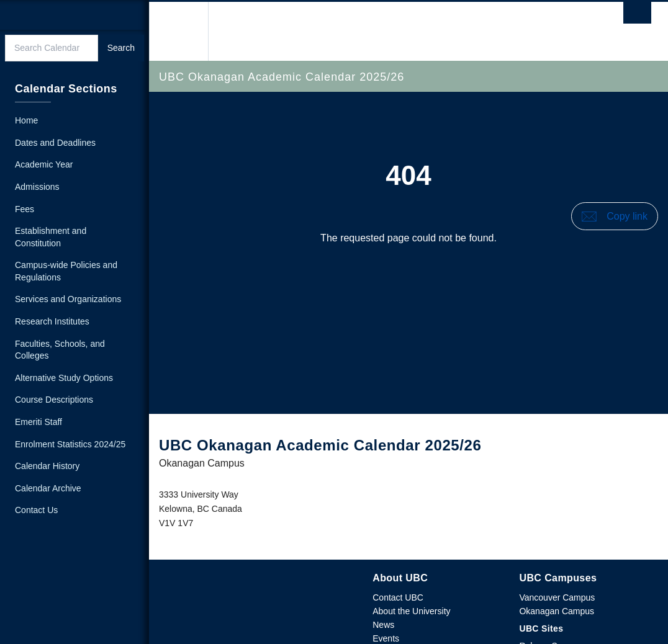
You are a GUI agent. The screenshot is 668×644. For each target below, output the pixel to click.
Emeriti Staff (38, 422)
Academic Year (44, 164)
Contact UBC (398, 597)
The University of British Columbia (183, 31)
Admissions (37, 187)
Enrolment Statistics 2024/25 (70, 444)
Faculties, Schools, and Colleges (60, 350)
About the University (411, 611)
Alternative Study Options (64, 378)
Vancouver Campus (557, 597)
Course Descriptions (54, 400)
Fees (25, 209)
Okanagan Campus (557, 611)
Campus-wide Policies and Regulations (66, 271)
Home (26, 120)
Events (386, 638)
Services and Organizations (68, 299)
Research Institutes (52, 321)
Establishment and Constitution (51, 237)
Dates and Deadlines (55, 143)
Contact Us (36, 510)
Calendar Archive (48, 488)
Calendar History (47, 466)
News (383, 625)
